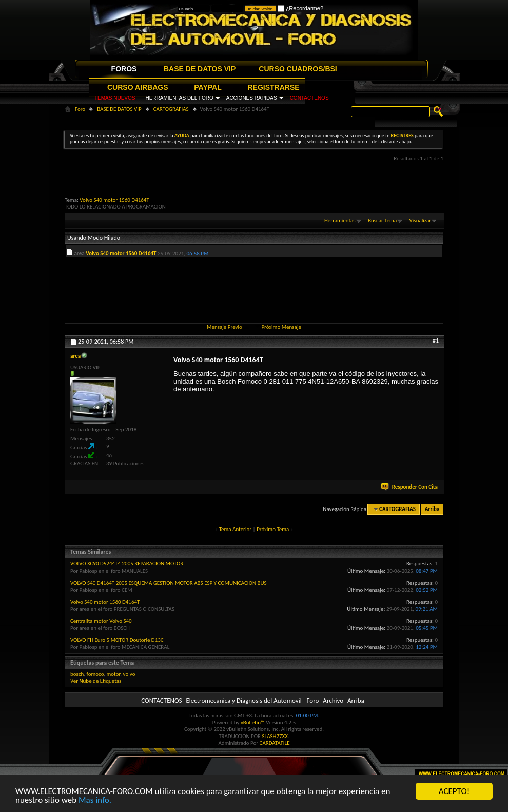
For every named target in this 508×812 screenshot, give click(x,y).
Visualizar (420, 221)
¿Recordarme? (300, 8)
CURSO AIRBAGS (138, 87)
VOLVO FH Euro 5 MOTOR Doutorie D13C (117, 640)
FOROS (124, 69)
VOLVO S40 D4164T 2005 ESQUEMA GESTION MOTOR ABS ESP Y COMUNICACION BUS (169, 583)
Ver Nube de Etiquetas (96, 681)
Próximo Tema (273, 529)
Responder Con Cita (410, 487)
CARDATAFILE (275, 743)
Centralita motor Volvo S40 (101, 621)
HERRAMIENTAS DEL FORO (179, 98)
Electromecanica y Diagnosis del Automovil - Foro (252, 700)
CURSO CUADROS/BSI (298, 69)
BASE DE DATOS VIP (200, 69)
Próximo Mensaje (281, 327)
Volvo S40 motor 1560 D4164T (114, 200)
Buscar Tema (382, 221)
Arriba (432, 509)
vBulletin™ (253, 722)
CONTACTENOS (309, 98)
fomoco (95, 674)
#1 (436, 341)
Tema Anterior (235, 529)
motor (113, 674)
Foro (80, 109)
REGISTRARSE (274, 87)
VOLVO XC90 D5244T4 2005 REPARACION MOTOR (127, 564)
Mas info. (95, 800)
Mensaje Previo (224, 327)
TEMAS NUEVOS (115, 98)
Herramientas (340, 221)
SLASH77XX (275, 736)
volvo (129, 674)
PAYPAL (208, 87)
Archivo (333, 700)
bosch (77, 674)
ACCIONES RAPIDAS (252, 98)
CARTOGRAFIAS (171, 109)
